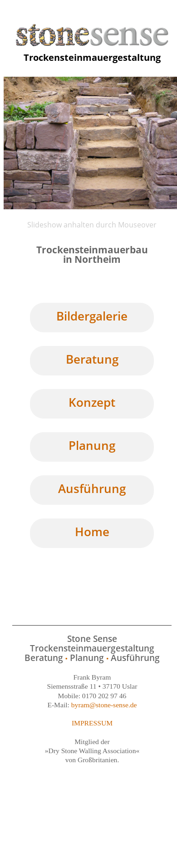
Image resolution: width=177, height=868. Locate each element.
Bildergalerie (92, 316)
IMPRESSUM (92, 723)
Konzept (92, 402)
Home (92, 532)
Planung (92, 445)
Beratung (92, 359)
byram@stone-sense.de (104, 705)
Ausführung (92, 488)
